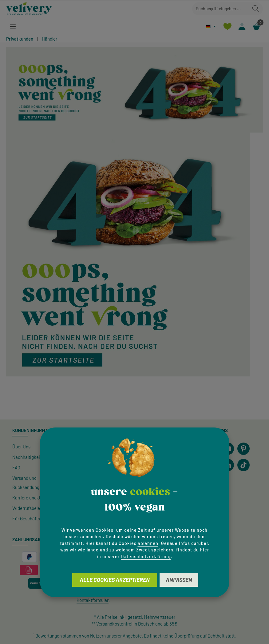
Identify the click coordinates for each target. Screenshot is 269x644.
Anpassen (179, 580)
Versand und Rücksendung (26, 483)
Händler (49, 39)
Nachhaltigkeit (27, 457)
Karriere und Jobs (30, 498)
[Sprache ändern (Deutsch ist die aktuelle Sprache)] (211, 26)
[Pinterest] (243, 449)
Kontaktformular (93, 600)
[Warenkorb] (256, 26)
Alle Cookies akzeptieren (115, 580)
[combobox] (221, 9)
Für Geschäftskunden (34, 519)
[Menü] (13, 26)
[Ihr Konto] (242, 26)
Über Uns (21, 447)
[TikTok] (243, 465)
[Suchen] (256, 9)
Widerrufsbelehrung (32, 508)
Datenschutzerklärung (146, 556)
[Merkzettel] (227, 26)
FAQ (16, 467)
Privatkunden (20, 39)
